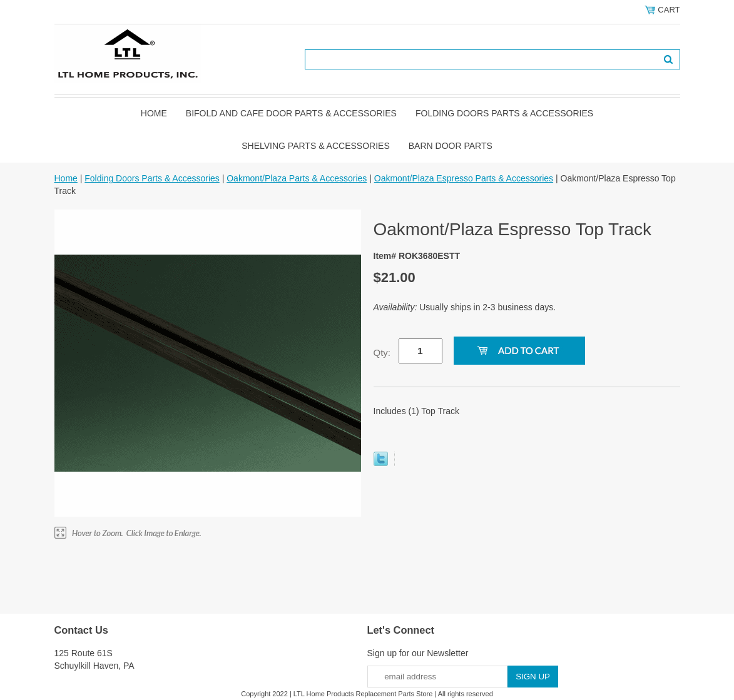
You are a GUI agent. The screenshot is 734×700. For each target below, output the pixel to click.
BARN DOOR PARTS (451, 146)
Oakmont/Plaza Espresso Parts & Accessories (464, 178)
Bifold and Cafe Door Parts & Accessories (291, 113)
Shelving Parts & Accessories (316, 146)
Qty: (382, 353)
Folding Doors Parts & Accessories (504, 113)
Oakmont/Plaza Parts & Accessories (297, 178)
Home (154, 113)
